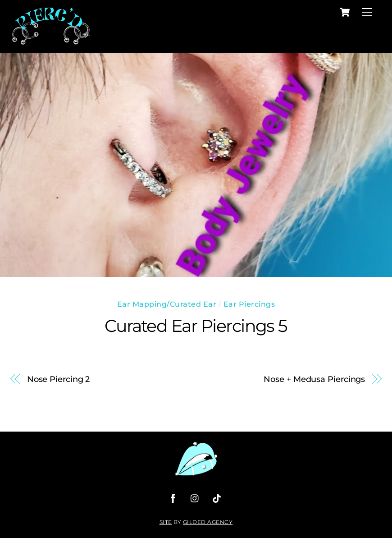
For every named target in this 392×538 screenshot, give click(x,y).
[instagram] (195, 497)
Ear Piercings (249, 304)
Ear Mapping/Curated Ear (167, 304)
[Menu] (367, 12)
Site (166, 522)
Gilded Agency (208, 522)
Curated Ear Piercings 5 (196, 326)
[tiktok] (217, 497)
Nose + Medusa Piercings (314, 379)
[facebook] (173, 497)
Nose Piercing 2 (59, 379)
